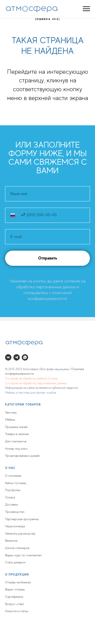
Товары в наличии (17, 434)
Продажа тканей (16, 427)
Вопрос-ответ (15, 604)
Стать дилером (15, 562)
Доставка (11, 505)
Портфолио (13, 490)
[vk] (8, 357)
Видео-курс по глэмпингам (23, 555)
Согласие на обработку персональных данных (36, 383)
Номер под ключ (16, 449)
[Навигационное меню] (86, 9)
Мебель (10, 420)
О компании (13, 476)
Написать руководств (20, 534)
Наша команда (15, 526)
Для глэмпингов (16, 441)
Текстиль (11, 413)
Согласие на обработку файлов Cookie (31, 378)
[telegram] (17, 357)
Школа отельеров (17, 548)
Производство (15, 512)
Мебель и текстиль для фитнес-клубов (31, 393)
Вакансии (11, 541)
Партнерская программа (22, 519)
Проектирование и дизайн (22, 456)
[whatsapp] (25, 357)
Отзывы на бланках (18, 582)
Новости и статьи (17, 611)
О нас (10, 468)
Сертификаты (14, 597)
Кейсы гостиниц (16, 483)
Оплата (10, 497)
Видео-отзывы (15, 589)
